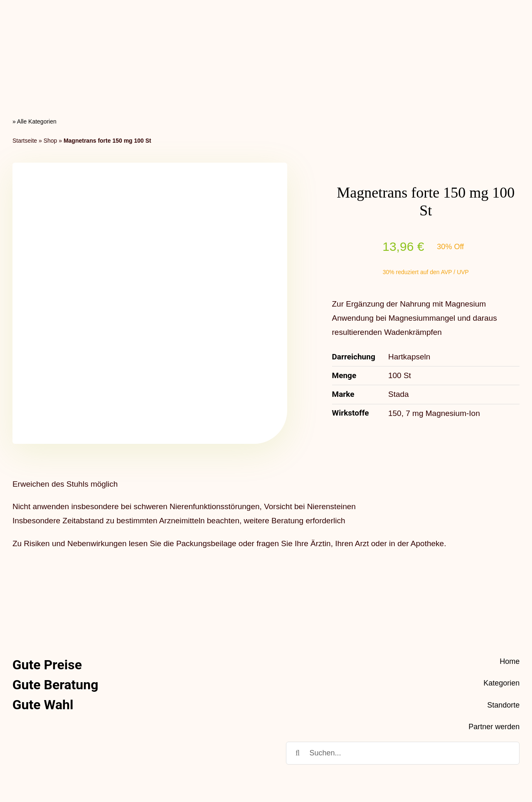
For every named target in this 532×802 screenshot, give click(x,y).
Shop (50, 70)
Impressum (500, 764)
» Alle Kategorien (34, 52)
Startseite (25, 70)
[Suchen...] (403, 683)
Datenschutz (452, 764)
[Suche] (297, 683)
